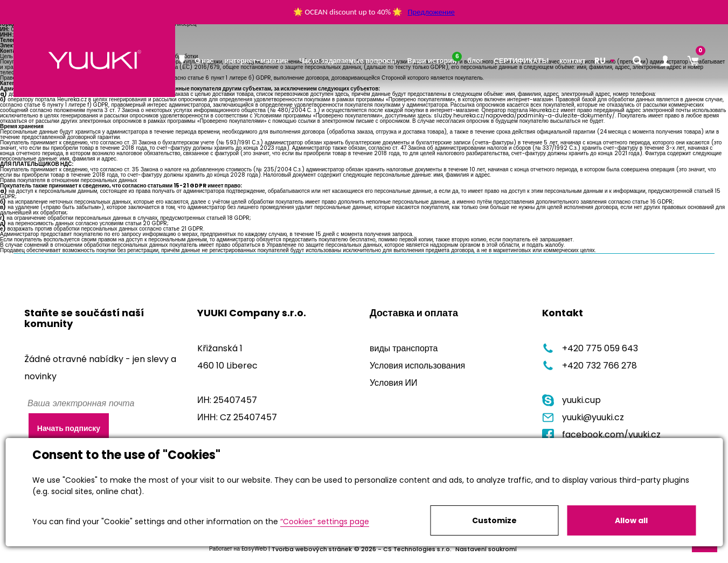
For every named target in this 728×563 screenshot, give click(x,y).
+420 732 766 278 (590, 366)
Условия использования (417, 366)
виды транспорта (404, 348)
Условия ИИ (394, 383)
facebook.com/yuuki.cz (601, 435)
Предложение (431, 12)
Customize (494, 520)
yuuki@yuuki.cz (583, 417)
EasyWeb (254, 549)
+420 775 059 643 (590, 348)
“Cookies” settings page (325, 522)
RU (600, 61)
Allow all (631, 520)
